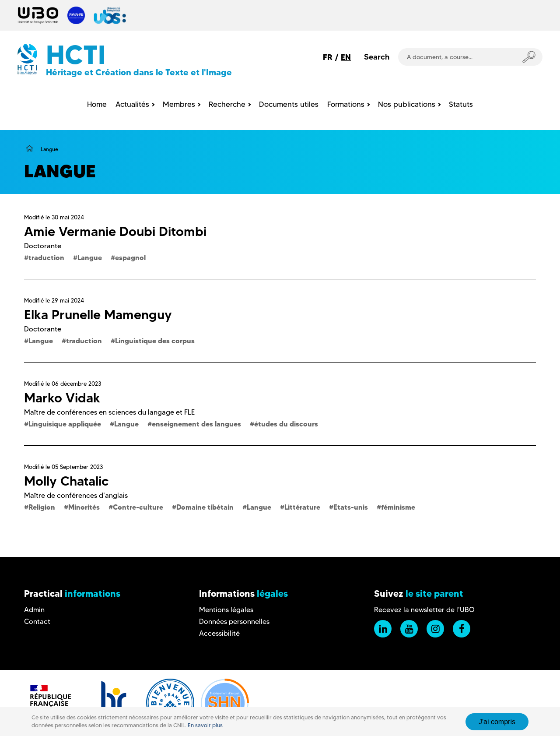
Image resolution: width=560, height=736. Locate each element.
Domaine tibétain (205, 507)
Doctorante (43, 246)
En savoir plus (205, 729)
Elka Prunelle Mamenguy (98, 315)
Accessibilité (219, 633)
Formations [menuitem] (346, 104)
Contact (37, 622)
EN (346, 57)
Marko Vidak (62, 398)
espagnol (130, 257)
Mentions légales (226, 610)
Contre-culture (138, 507)
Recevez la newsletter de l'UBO (424, 610)
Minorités (84, 507)
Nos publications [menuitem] (407, 104)
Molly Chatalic (66, 481)
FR (328, 57)
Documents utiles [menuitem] (289, 104)
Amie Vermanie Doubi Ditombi (115, 231)
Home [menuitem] (97, 104)
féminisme (398, 507)
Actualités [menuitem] (132, 104)
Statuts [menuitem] (461, 104)
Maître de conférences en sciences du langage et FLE (109, 412)
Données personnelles (234, 622)
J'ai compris (497, 725)
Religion (42, 507)
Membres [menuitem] (179, 104)
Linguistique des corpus (155, 341)
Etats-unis (351, 507)
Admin (34, 610)
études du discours (286, 424)
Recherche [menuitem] (227, 104)
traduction (46, 257)
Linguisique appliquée (65, 424)
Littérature (302, 507)
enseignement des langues (196, 424)
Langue (90, 257)
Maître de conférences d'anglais (76, 495)
